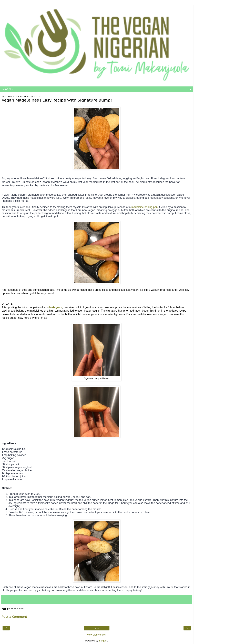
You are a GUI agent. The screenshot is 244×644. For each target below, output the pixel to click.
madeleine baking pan (144, 207)
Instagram (56, 307)
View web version (97, 635)
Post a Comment (14, 617)
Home (97, 628)
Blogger (103, 641)
